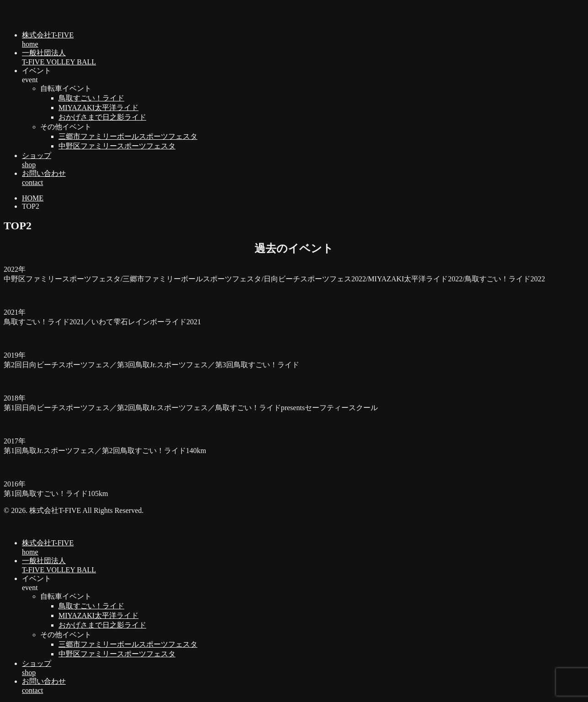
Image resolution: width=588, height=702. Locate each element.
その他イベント (66, 127)
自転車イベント (66, 88)
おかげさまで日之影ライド (102, 117)
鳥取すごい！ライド (91, 98)
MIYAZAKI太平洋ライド (98, 108)
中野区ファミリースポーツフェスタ (117, 146)
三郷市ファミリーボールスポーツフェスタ (128, 136)
